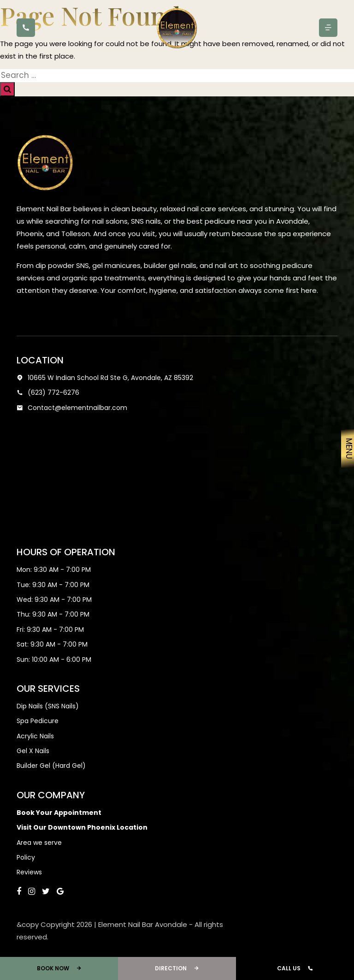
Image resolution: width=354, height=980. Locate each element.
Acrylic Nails (35, 736)
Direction (177, 968)
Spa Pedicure (38, 721)
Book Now (59, 968)
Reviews (29, 872)
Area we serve (39, 843)
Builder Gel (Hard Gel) (51, 766)
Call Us (295, 968)
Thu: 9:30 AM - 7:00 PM (53, 614)
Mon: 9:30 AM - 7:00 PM (54, 570)
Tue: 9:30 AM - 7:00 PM (53, 585)
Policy (26, 857)
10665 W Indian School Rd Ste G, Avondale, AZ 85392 (105, 378)
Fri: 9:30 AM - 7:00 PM (50, 630)
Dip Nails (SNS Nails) (48, 706)
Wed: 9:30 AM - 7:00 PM (54, 600)
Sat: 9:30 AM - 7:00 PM (52, 644)
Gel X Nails (33, 751)
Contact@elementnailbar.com (72, 408)
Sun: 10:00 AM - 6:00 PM (54, 659)
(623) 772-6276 (48, 392)
